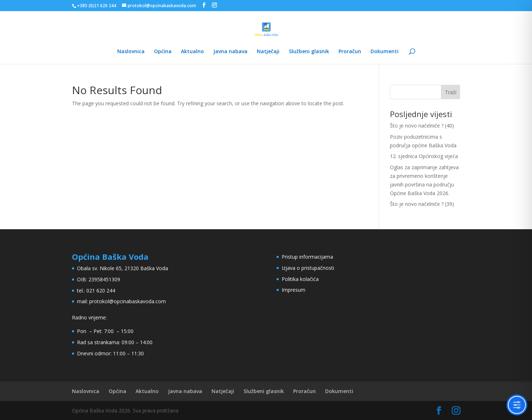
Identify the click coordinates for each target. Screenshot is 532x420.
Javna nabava (230, 52)
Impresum (294, 290)
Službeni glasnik (309, 52)
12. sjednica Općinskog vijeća (424, 156)
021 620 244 (101, 290)
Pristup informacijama (307, 257)
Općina (163, 52)
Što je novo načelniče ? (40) (422, 126)
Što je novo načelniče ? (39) (422, 204)
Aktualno (192, 52)
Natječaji (268, 52)
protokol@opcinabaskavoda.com (128, 301)
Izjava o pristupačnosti (308, 268)
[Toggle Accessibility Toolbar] (517, 405)
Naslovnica (131, 52)
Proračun (350, 52)
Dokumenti (385, 52)
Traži (451, 92)
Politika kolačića (300, 279)
